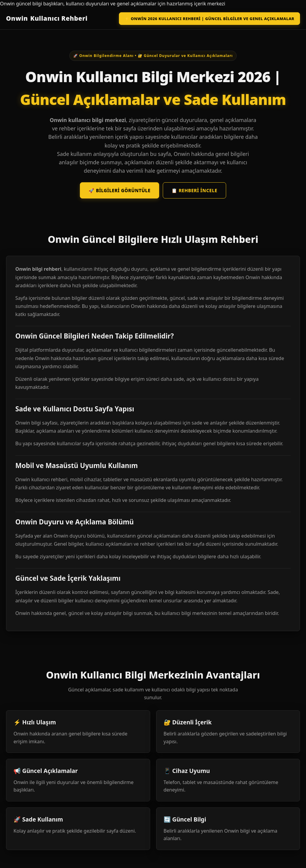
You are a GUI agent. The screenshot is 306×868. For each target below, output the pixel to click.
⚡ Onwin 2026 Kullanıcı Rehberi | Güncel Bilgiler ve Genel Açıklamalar (209, 19)
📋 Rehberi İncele (194, 190)
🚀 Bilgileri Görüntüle (120, 190)
